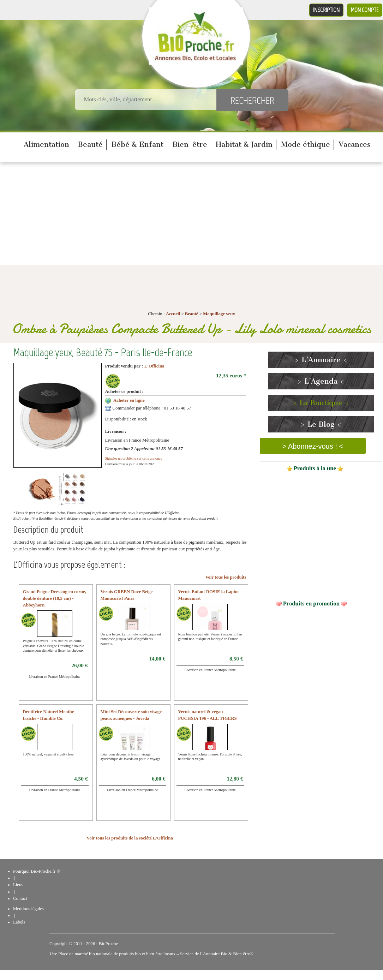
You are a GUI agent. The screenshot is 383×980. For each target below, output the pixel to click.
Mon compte (365, 10)
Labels (19, 922)
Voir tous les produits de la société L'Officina (130, 838)
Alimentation (46, 144)
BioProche (108, 944)
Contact (20, 898)
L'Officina (154, 366)
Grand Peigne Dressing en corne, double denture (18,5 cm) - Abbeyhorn (55, 598)
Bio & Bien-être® (237, 954)
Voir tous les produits (226, 577)
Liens (18, 885)
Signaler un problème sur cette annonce (134, 458)
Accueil (173, 314)
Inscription (326, 10)
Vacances (355, 144)
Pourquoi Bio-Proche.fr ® (37, 871)
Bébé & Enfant (137, 144)
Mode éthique (306, 144)
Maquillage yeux (219, 314)
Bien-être (190, 144)
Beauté (90, 144)
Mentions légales (28, 909)
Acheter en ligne (129, 400)
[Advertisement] (192, 215)
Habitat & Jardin (244, 144)
